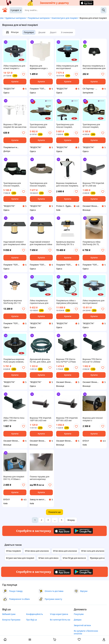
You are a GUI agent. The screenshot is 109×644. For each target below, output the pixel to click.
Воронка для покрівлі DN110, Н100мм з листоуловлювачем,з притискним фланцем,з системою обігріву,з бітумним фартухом (15, 478)
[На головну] (5, 11)
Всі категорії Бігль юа (60, 620)
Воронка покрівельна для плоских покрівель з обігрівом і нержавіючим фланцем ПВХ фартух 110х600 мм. (67, 184)
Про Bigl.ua (32, 620)
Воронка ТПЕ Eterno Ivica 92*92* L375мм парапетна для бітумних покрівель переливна (66, 361)
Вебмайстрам (9, 614)
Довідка (78, 620)
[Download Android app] (83, 531)
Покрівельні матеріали (39, 18)
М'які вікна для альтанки (65, 551)
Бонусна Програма (11, 620)
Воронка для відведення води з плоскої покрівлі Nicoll (41, 67)
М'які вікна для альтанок (37, 551)
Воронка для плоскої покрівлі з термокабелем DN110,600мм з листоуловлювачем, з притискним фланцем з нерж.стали (94, 419)
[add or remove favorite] (24, 74)
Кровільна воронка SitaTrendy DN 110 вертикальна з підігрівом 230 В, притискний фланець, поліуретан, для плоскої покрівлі (15, 302)
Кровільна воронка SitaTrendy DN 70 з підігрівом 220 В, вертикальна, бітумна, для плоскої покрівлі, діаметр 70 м (67, 243)
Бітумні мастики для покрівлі (20, 558)
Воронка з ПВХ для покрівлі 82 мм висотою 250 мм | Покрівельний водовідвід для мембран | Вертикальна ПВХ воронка (15, 126)
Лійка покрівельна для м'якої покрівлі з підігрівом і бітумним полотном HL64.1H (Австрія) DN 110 (14, 67)
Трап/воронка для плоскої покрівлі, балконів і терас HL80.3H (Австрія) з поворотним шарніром (67, 126)
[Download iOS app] (62, 531)
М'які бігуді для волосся (74, 558)
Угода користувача (59, 614)
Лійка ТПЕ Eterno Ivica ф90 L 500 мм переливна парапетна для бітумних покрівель (15, 419)
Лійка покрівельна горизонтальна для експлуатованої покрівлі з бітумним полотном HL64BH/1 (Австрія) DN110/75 (40, 302)
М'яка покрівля (13, 551)
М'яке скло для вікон (48, 558)
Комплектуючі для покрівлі (65, 18)
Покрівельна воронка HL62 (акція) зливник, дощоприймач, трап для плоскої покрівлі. (14, 361)
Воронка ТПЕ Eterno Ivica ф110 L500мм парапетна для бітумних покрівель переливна (92, 361)
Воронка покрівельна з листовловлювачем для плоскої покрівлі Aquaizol (94, 67)
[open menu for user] (104, 640)
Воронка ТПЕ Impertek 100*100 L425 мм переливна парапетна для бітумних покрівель (41, 419)
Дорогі (53, 32)
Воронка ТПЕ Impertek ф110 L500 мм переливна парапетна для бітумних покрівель (94, 184)
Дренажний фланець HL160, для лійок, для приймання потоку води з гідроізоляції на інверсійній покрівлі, (41, 361)
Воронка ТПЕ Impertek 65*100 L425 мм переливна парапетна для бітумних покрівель (68, 419)
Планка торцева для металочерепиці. (40, 478)
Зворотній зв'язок (82, 625)
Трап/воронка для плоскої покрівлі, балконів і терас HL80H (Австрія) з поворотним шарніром (41, 126)
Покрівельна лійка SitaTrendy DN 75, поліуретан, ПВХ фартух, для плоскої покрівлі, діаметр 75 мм (94, 243)
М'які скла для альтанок (93, 551)
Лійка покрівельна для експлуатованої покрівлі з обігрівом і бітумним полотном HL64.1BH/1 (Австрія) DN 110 (94, 302)
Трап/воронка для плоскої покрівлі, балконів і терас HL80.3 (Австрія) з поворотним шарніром (94, 126)
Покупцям (79, 614)
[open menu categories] (30, 640)
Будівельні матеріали (16, 18)
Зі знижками (67, 32)
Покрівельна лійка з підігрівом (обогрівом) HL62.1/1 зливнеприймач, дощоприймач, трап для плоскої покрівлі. (67, 302)
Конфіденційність (34, 614)
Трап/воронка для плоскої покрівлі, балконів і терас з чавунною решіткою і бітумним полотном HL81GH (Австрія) (40, 184)
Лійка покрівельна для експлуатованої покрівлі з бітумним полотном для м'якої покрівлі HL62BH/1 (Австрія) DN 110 (67, 67)
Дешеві (42, 32)
